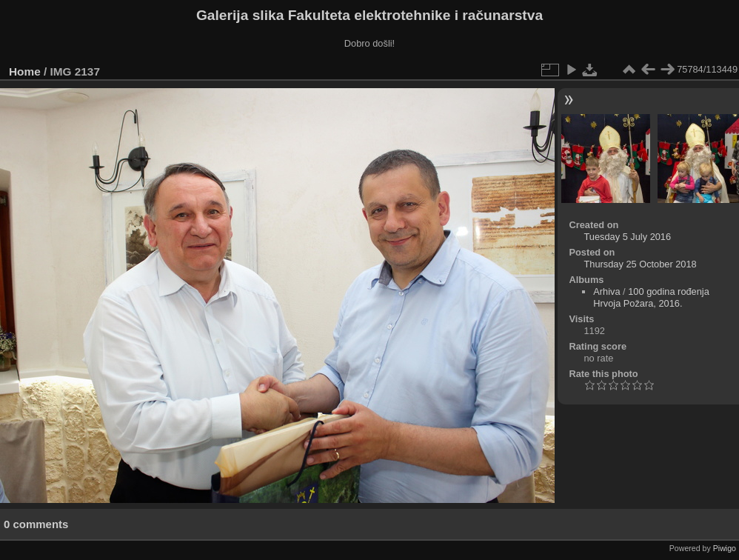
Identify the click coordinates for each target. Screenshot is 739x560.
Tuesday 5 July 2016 (627, 237)
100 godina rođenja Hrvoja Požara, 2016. (651, 297)
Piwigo (725, 548)
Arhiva (606, 291)
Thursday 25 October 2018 (640, 264)
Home (25, 71)
